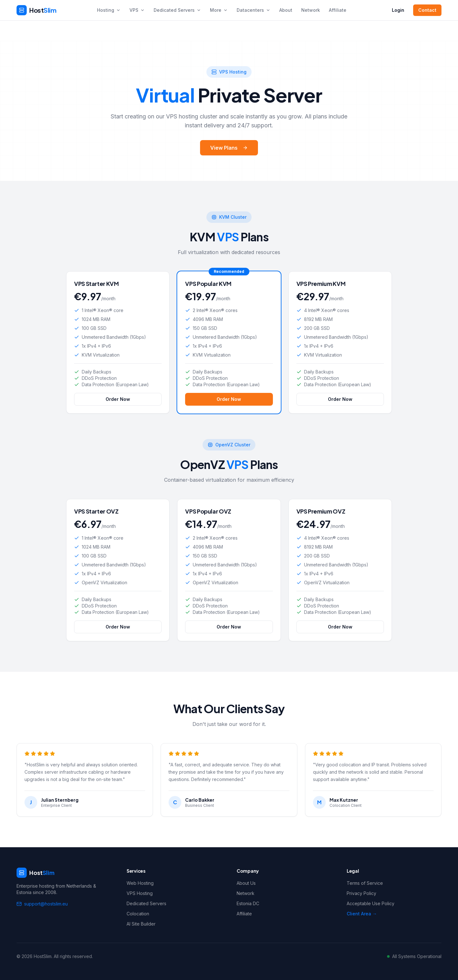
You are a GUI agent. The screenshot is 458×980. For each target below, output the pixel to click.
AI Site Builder (141, 924)
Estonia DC (248, 903)
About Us (246, 883)
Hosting (109, 10)
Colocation (138, 914)
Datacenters (253, 10)
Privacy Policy (361, 893)
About (286, 10)
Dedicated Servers (177, 10)
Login (398, 10)
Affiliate (338, 10)
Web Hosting (140, 883)
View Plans (229, 148)
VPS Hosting (140, 893)
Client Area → (362, 914)
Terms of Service (365, 883)
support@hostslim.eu (42, 904)
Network (311, 10)
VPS (137, 10)
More (219, 10)
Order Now (118, 406)
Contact (427, 10)
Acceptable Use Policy (371, 903)
